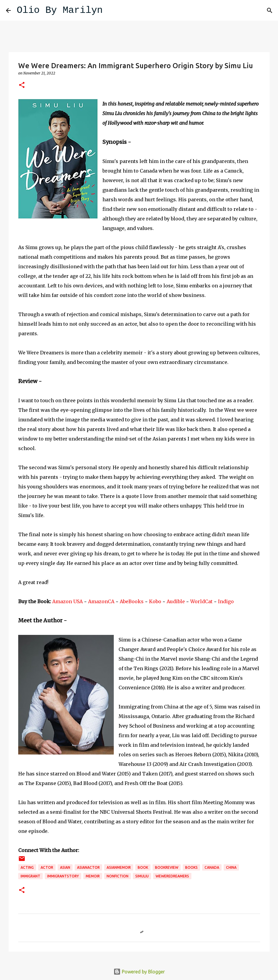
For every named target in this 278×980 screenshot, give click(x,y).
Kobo (155, 601)
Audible (176, 601)
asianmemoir (119, 867)
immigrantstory (63, 876)
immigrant (30, 876)
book (143, 867)
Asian (65, 867)
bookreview (167, 867)
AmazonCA (101, 601)
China (231, 867)
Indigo (226, 601)
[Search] (111, 10)
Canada (212, 867)
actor (47, 867)
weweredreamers (172, 876)
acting (27, 867)
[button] (22, 85)
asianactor (88, 867)
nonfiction (118, 876)
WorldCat (201, 601)
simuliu (142, 876)
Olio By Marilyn (60, 10)
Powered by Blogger (139, 972)
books (191, 867)
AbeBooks (132, 601)
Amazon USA (67, 601)
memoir (93, 876)
